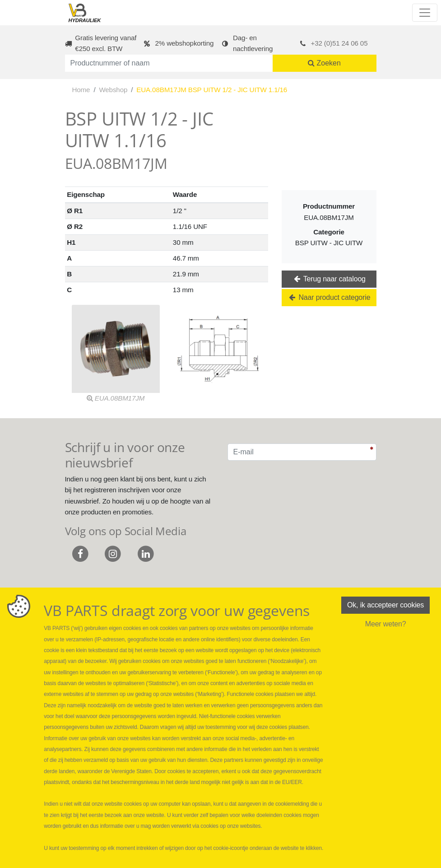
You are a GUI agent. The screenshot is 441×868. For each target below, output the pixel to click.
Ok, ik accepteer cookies (385, 605)
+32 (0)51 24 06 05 (339, 43)
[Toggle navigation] (425, 13)
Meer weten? (386, 624)
